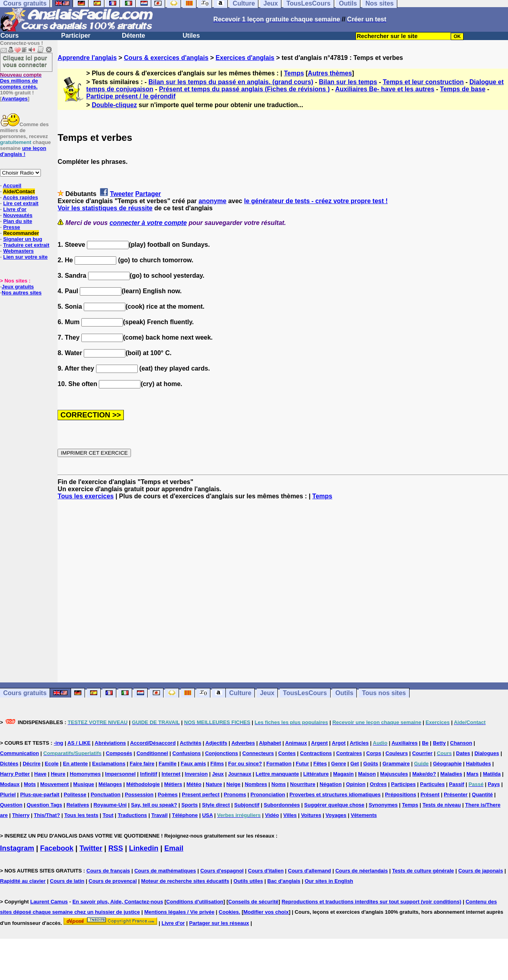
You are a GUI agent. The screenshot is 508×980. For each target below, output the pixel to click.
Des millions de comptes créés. (21, 81)
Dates (463, 753)
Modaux (10, 784)
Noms (279, 784)
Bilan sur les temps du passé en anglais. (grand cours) (231, 82)
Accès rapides (20, 197)
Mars (472, 774)
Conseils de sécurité (253, 902)
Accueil (12, 185)
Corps (374, 753)
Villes (290, 815)
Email (174, 848)
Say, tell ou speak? (154, 805)
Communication (19, 753)
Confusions (187, 753)
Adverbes (243, 743)
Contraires (349, 753)
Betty (440, 743)
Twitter (91, 848)
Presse (12, 227)
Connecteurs (258, 753)
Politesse (75, 795)
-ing (58, 743)
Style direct (216, 805)
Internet (171, 774)
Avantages (14, 99)
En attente (75, 764)
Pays (494, 784)
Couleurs (396, 753)
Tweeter (122, 194)
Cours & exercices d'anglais (166, 58)
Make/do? (424, 774)
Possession (139, 795)
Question (11, 805)
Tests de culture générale (423, 871)
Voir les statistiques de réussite (105, 208)
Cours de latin (67, 881)
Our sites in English (329, 881)
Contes (287, 753)
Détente (134, 36)
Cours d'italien (266, 871)
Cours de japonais (481, 871)
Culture (240, 693)
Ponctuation (105, 795)
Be (425, 743)
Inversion (196, 774)
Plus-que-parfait (40, 795)
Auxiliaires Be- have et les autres (385, 89)
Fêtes (320, 764)
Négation (331, 784)
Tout (108, 815)
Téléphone (185, 815)
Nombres (256, 784)
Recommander (21, 233)
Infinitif (149, 774)
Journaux (240, 774)
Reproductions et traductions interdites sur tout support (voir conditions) (371, 902)
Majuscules (394, 774)
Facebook (57, 848)
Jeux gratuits (18, 287)
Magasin (343, 774)
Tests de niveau (442, 805)
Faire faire (142, 764)
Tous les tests (81, 815)
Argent (319, 743)
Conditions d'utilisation (195, 902)
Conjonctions (222, 753)
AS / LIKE (79, 743)
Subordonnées (282, 805)
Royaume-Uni (110, 805)
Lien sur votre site (25, 257)
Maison (367, 774)
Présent (430, 795)
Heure (58, 774)
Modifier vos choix (266, 912)
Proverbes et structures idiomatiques (335, 795)
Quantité (482, 795)
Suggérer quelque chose (334, 805)
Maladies (451, 774)
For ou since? (245, 764)
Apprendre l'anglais (87, 58)
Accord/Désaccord (153, 743)
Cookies (229, 912)
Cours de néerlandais (362, 871)
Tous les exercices (86, 496)
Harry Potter (15, 774)
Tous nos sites (384, 693)
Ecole (52, 764)
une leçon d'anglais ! (23, 151)
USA (207, 815)
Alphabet (270, 743)
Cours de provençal (113, 881)
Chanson (461, 743)
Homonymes (85, 774)
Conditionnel (152, 753)
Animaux (296, 743)
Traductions (133, 815)
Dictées (9, 764)
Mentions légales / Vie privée (179, 912)
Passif (456, 784)
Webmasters (18, 251)
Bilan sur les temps (348, 82)
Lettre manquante (277, 774)
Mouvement (54, 784)
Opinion (356, 784)
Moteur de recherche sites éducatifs (185, 881)
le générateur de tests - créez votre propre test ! (316, 201)
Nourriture (303, 784)
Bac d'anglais (284, 881)
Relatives (78, 805)
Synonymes (383, 805)
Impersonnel (120, 774)
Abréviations (111, 743)
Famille (168, 764)
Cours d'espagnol (222, 871)
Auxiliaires (404, 743)
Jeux (267, 693)
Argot (339, 743)
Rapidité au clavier (23, 881)
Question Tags (44, 805)
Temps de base (463, 89)
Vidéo (272, 815)
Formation (279, 764)
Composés (119, 753)
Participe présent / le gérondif (131, 96)
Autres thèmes (330, 73)
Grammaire (396, 764)
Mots (30, 784)
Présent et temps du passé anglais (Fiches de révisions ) (244, 89)
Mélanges (110, 784)
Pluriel (8, 795)
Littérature (316, 774)
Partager (148, 194)
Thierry (21, 815)
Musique (84, 784)
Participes (403, 784)
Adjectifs (216, 743)
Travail (159, 815)
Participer (76, 36)
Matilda (492, 774)
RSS (116, 848)
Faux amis (194, 764)
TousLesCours (305, 693)
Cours (10, 36)
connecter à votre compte (148, 223)
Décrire (32, 764)
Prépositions (401, 795)
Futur (302, 764)
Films (217, 764)
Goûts (371, 764)
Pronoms (235, 795)
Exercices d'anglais (245, 58)
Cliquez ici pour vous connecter (25, 61)
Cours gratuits (25, 693)
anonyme (212, 201)
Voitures (311, 815)
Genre (339, 764)
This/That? (47, 815)
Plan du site (18, 221)
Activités (190, 743)
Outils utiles (248, 881)
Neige (233, 784)
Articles (359, 743)
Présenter (456, 795)
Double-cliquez (114, 105)
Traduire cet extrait (26, 245)
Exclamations (109, 764)
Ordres (378, 784)
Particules (432, 784)
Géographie (447, 764)
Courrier (422, 753)
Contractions (316, 753)
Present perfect (201, 795)
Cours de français (108, 871)
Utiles (191, 36)
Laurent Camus (49, 902)
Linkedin (144, 848)
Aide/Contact (19, 191)
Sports (190, 805)
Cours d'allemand (310, 871)
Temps (294, 73)
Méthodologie (143, 784)
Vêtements (364, 815)
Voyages (336, 815)
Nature (214, 784)
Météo (194, 784)
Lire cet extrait (21, 203)
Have (40, 774)
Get (355, 764)
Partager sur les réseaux (219, 923)
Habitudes (478, 764)
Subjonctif (247, 805)
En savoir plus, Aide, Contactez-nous (118, 902)
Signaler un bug (23, 239)
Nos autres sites (21, 293)
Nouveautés (18, 215)
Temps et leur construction (423, 82)
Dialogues (487, 753)
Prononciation (268, 795)
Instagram (17, 848)
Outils (344, 693)
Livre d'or (15, 209)
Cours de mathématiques (165, 871)
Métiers (173, 784)
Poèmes (168, 795)
